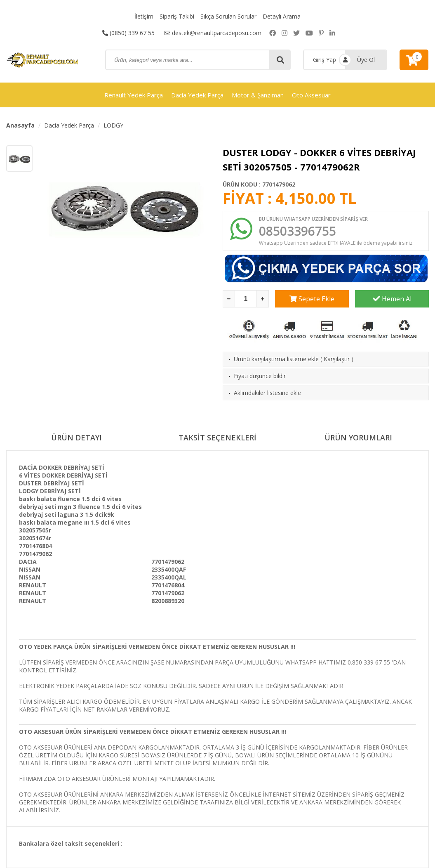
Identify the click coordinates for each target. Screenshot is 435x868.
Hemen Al (392, 299)
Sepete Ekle (312, 299)
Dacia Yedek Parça (197, 95)
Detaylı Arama (282, 16)
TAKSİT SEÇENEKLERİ (217, 438)
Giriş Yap (324, 60)
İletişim (144, 16)
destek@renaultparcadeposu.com (213, 33)
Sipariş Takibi (177, 16)
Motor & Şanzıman (258, 95)
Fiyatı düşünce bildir (260, 376)
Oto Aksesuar (311, 95)
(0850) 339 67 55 (128, 33)
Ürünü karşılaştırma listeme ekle (276, 359)
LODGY (113, 125)
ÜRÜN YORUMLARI (358, 438)
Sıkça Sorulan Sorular (228, 16)
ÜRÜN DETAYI (76, 438)
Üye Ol (366, 60)
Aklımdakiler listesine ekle (267, 393)
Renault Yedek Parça (134, 95)
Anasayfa (20, 125)
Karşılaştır (337, 359)
